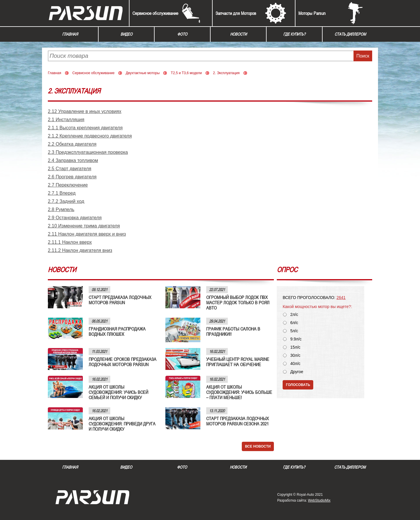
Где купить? (294, 34)
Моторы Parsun (312, 13)
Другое (297, 372)
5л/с (294, 331)
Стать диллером (350, 34)
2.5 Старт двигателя (70, 169)
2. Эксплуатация (226, 73)
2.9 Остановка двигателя (75, 218)
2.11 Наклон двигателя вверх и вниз (87, 234)
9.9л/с (296, 339)
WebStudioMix (319, 500)
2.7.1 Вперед (62, 193)
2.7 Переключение (68, 185)
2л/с (294, 315)
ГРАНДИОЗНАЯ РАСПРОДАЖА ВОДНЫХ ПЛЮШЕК (117, 331)
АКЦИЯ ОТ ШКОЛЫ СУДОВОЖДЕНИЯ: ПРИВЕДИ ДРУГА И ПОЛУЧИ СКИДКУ (122, 424)
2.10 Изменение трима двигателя (84, 226)
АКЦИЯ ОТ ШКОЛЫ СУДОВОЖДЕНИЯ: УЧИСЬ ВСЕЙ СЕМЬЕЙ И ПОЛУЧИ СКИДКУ (118, 392)
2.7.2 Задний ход (66, 201)
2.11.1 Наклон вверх (70, 242)
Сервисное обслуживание (155, 13)
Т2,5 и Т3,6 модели (186, 73)
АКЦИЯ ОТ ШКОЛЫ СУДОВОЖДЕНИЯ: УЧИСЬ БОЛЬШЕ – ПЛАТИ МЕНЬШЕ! (239, 392)
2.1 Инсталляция (66, 120)
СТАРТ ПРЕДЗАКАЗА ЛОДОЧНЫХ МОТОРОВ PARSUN (120, 300)
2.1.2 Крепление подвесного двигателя (90, 136)
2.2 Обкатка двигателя (72, 144)
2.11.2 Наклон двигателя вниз (80, 250)
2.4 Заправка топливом (73, 160)
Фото (182, 34)
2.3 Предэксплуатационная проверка (88, 152)
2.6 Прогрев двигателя (72, 177)
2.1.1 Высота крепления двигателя (85, 128)
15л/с (295, 347)
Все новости (258, 446)
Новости (238, 34)
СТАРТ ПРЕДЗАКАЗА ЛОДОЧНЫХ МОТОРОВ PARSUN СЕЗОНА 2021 (238, 421)
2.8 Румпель (61, 209)
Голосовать (298, 385)
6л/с (294, 323)
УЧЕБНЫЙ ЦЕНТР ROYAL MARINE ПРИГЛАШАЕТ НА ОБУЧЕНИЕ (238, 362)
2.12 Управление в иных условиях (85, 111)
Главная (70, 34)
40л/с (295, 364)
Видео (126, 34)
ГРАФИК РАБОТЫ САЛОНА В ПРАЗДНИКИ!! (233, 331)
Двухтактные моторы (143, 73)
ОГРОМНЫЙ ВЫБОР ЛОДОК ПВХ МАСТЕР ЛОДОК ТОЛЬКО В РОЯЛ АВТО (238, 302)
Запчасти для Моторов (236, 13)
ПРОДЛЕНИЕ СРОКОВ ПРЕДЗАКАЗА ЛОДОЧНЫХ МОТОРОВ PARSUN (123, 362)
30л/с (295, 355)
